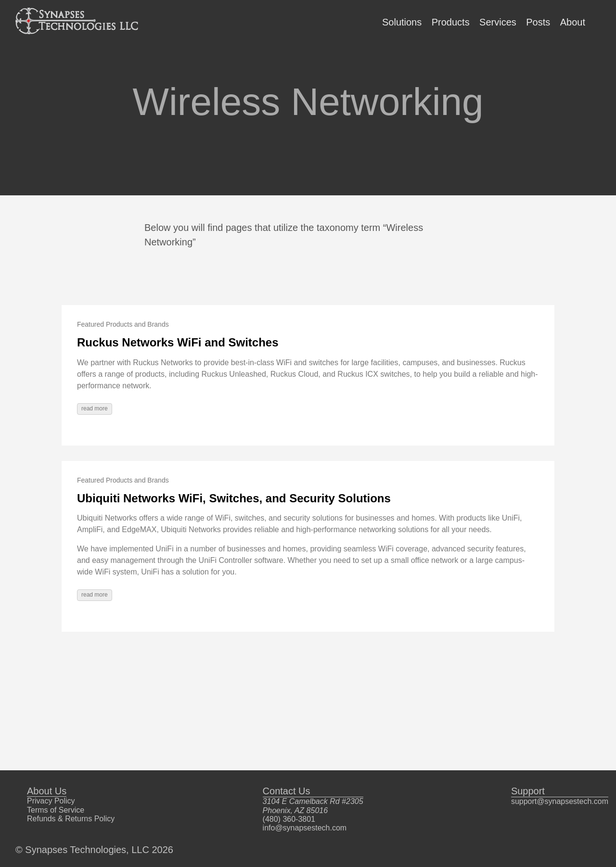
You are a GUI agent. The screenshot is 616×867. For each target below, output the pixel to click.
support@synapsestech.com (560, 801)
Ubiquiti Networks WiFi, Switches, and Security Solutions (234, 498)
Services (498, 22)
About (573, 22)
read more (95, 408)
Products (451, 22)
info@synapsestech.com (305, 828)
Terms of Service (56, 810)
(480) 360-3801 (289, 819)
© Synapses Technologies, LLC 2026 (94, 850)
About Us (47, 791)
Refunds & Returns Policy (71, 819)
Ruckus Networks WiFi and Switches (178, 342)
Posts (538, 22)
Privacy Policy (51, 801)
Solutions (402, 22)
